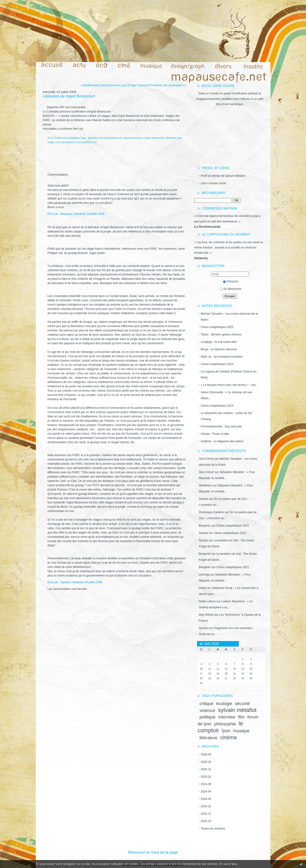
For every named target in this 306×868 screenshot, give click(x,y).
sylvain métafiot (237, 710)
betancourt (158, 138)
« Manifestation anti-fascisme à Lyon (104, 85)
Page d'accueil (139, 85)
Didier (203, 588)
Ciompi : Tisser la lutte (215, 434)
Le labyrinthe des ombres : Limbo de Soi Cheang (227, 416)
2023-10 (206, 821)
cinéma (229, 737)
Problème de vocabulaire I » (168, 85)
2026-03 (206, 755)
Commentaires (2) (86, 142)
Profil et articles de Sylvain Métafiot (223, 176)
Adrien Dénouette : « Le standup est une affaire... (227, 395)
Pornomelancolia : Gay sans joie (221, 426)
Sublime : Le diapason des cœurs (222, 441)
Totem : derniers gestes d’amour (221, 334)
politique (208, 717)
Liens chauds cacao (213, 183)
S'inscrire (231, 281)
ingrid (148, 138)
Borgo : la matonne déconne (219, 349)
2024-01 (206, 806)
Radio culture (207, 601)
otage (51, 142)
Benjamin (205, 526)
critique (207, 704)
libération (171, 138)
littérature (209, 738)
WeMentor (205, 485)
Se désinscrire (230, 289)
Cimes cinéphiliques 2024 (217, 364)
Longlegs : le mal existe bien (219, 342)
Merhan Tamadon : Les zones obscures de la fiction (229, 317)
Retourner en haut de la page (153, 852)
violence (208, 711)
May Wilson (206, 615)
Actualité (74, 138)
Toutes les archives (213, 829)
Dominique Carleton (212, 512)
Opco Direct (206, 459)
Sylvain (204, 499)
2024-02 (206, 799)
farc (180, 138)
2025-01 (206, 777)
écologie (224, 704)
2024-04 (206, 792)
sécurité (242, 704)
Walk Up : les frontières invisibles (222, 357)
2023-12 (206, 814)
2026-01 (206, 762)
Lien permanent (65, 142)
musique (241, 731)
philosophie (225, 724)
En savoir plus (228, 864)
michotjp (204, 575)
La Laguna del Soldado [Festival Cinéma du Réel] (229, 375)
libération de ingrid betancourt (105, 138)
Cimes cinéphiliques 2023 (217, 406)
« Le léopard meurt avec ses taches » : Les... (229, 385)
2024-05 (206, 784)
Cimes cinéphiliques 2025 (217, 327)
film (241, 717)
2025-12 (206, 769)
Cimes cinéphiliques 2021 (233, 526)
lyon (226, 731)
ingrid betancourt (133, 138)
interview (227, 717)
